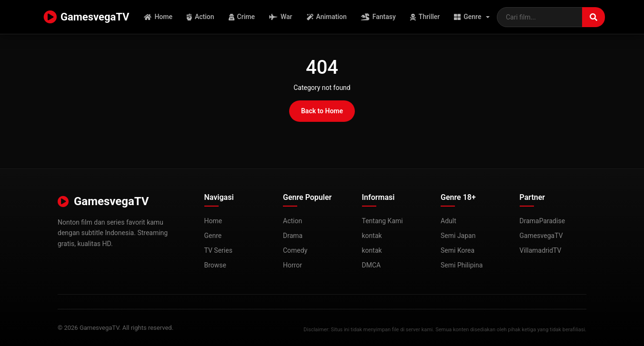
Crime (242, 17)
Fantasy (378, 17)
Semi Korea (458, 250)
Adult (448, 221)
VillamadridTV (541, 250)
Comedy (295, 250)
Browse (215, 265)
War (281, 17)
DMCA (372, 265)
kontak (372, 236)
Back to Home (322, 111)
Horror (292, 265)
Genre (468, 17)
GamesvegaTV (86, 17)
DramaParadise (543, 221)
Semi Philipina (462, 265)
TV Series (218, 250)
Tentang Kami (382, 221)
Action (201, 17)
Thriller (425, 17)
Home (158, 17)
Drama (293, 236)
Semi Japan (458, 236)
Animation (327, 17)
